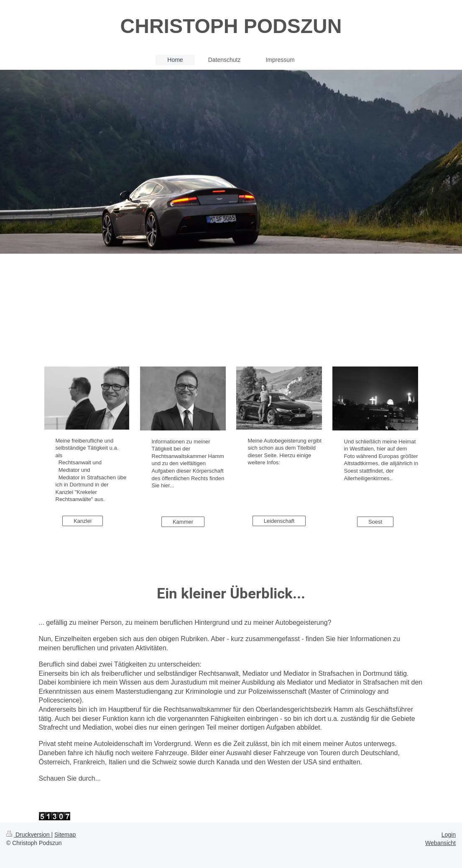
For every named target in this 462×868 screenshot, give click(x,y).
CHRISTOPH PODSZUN (231, 26)
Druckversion (29, 835)
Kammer (183, 522)
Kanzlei (83, 521)
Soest (375, 522)
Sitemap (65, 835)
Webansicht (440, 843)
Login (449, 835)
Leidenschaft (279, 521)
